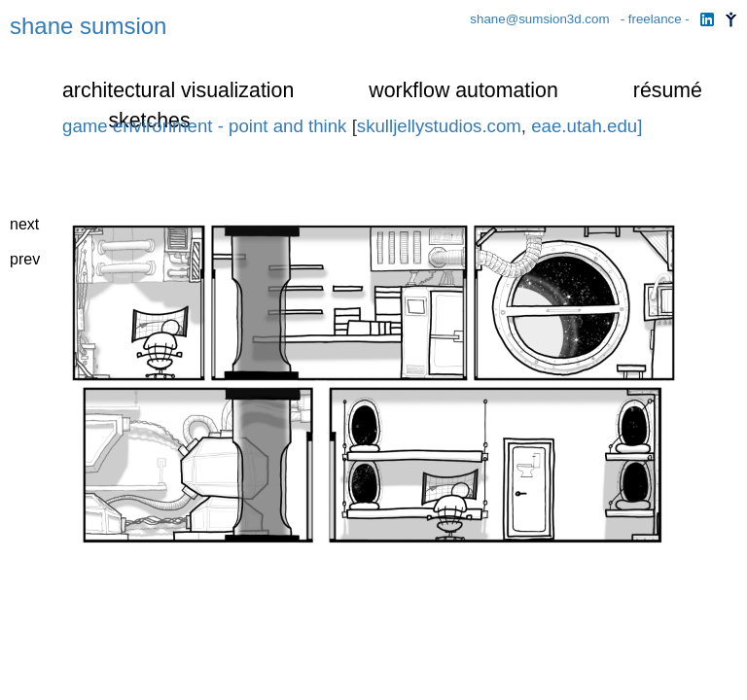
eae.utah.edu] (587, 126)
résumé (668, 90)
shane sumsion (88, 26)
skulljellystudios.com (439, 126)
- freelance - (657, 19)
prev (25, 259)
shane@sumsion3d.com (541, 19)
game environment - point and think (204, 126)
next (24, 224)
